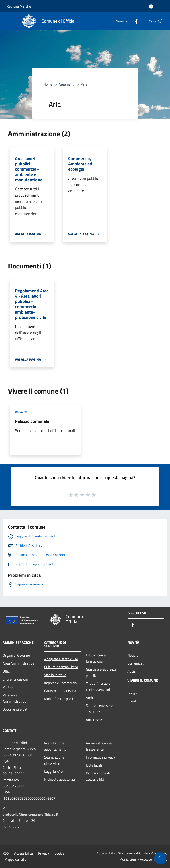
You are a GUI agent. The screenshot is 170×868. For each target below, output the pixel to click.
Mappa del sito (15, 859)
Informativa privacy (100, 757)
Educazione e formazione (96, 658)
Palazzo (21, 412)
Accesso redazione (154, 859)
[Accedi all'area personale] (151, 7)
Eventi (132, 701)
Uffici (7, 671)
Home (48, 84)
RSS (6, 853)
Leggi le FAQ (54, 771)
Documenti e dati (15, 709)
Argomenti (67, 84)
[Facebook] (135, 21)
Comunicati (136, 663)
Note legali (94, 765)
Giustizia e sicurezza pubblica (101, 672)
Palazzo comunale (32, 421)
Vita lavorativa (55, 675)
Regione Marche (19, 6)
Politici (8, 687)
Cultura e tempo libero (61, 667)
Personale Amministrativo (14, 698)
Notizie (133, 655)
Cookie (59, 853)
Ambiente (93, 698)
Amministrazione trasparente (99, 746)
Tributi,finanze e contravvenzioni (98, 686)
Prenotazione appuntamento (55, 746)
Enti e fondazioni (15, 679)
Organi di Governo (16, 655)
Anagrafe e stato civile (61, 659)
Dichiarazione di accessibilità (98, 776)
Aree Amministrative (18, 663)
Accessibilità (23, 853)
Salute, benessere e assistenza (101, 709)
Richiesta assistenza (60, 779)
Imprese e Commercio (60, 683)
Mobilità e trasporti (59, 699)
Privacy (44, 853)
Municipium (128, 859)
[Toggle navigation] (9, 21)
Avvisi (132, 671)
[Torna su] (160, 858)
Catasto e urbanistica (60, 691)
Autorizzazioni (97, 720)
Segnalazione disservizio (54, 760)
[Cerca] (161, 21)
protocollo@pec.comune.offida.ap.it (31, 814)
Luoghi (133, 693)
